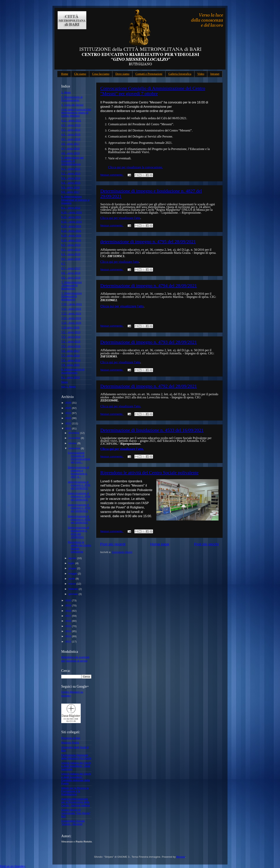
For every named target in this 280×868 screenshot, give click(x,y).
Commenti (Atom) (122, 552)
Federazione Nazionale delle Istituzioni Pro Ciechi (76, 757)
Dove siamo (122, 74)
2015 (69, 626)
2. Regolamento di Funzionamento (72, 99)
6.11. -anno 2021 (71, 217)
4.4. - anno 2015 (71, 135)
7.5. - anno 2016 (71, 346)
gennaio (73, 594)
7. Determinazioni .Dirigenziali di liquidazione (71, 285)
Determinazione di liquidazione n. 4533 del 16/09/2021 (152, 430)
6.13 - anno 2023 (71, 226)
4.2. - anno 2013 (71, 125)
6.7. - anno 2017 (71, 268)
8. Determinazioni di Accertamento (73, 371)
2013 (69, 636)
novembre (75, 438)
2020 (69, 600)
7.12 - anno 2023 (71, 314)
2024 (69, 413)
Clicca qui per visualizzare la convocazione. (136, 167)
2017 (69, 616)
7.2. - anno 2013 (71, 332)
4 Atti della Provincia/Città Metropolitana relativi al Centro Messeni (76, 113)
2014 (69, 631)
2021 (69, 428)
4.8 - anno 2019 (70, 153)
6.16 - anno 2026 (71, 240)
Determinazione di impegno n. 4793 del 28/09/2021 (149, 342)
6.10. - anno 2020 (72, 212)
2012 (69, 642)
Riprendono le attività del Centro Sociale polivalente (149, 473)
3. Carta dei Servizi (72, 105)
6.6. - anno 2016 (71, 259)
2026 (69, 403)
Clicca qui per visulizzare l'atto (120, 262)
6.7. (63, 264)
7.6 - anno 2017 (70, 351)
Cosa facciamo (101, 74)
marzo (72, 584)
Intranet (215, 74)
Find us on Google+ (13, 866)
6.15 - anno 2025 (71, 236)
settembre (75, 448)
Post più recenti (113, 544)
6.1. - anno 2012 (71, 208)
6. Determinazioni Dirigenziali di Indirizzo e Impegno (75, 200)
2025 (69, 408)
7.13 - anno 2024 (71, 318)
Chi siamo (80, 74)
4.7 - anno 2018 (70, 149)
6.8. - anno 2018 (71, 273)
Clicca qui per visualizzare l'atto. (121, 406)
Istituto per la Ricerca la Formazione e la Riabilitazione (75, 791)
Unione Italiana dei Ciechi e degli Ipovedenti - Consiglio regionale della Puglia (76, 779)
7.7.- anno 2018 (70, 356)
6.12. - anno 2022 (72, 222)
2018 (69, 611)
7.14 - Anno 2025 (71, 323)
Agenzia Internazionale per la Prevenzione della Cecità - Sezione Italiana (75, 802)
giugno (73, 568)
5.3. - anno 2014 (71, 178)
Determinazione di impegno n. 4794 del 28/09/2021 (149, 286)
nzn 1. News (68, 387)
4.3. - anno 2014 (71, 130)
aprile (72, 579)
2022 (69, 423)
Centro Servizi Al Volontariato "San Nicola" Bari (76, 813)
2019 (69, 606)
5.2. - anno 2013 (71, 173)
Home (65, 74)
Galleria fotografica (180, 74)
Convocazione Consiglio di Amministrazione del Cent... (79, 458)
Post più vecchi (206, 544)
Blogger (181, 857)
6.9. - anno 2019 (71, 278)
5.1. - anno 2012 (71, 169)
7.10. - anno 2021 (72, 304)
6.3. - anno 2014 (71, 250)
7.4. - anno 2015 (71, 342)
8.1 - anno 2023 (70, 377)
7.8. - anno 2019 (71, 360)
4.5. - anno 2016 (71, 139)
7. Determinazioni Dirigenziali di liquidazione (71, 296)
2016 (69, 621)
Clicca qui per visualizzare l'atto (120, 218)
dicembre (74, 433)
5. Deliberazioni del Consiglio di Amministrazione (72, 161)
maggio (73, 574)
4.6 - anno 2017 (70, 144)
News (65, 382)
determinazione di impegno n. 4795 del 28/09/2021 (148, 242)
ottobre (73, 443)
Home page (160, 544)
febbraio (74, 589)
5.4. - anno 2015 (71, 183)
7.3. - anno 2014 (71, 337)
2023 (69, 418)
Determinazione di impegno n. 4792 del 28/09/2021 (149, 386)
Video (201, 74)
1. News (66, 92)
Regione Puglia (70, 743)
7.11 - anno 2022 (71, 309)
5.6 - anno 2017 (70, 192)
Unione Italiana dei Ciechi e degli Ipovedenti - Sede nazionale (76, 766)
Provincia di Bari (71, 738)
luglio (72, 563)
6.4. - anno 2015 (71, 254)
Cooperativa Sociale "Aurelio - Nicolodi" (73, 823)
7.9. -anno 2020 (70, 365)
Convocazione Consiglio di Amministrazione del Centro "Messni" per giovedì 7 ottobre (153, 91)
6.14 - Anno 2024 (71, 231)
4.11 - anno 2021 (71, 120)
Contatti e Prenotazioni (149, 74)
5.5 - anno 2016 (70, 187)
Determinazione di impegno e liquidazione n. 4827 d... (78, 472)
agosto (73, 558)
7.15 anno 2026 (70, 328)
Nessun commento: (112, 175)
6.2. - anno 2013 (71, 245)
